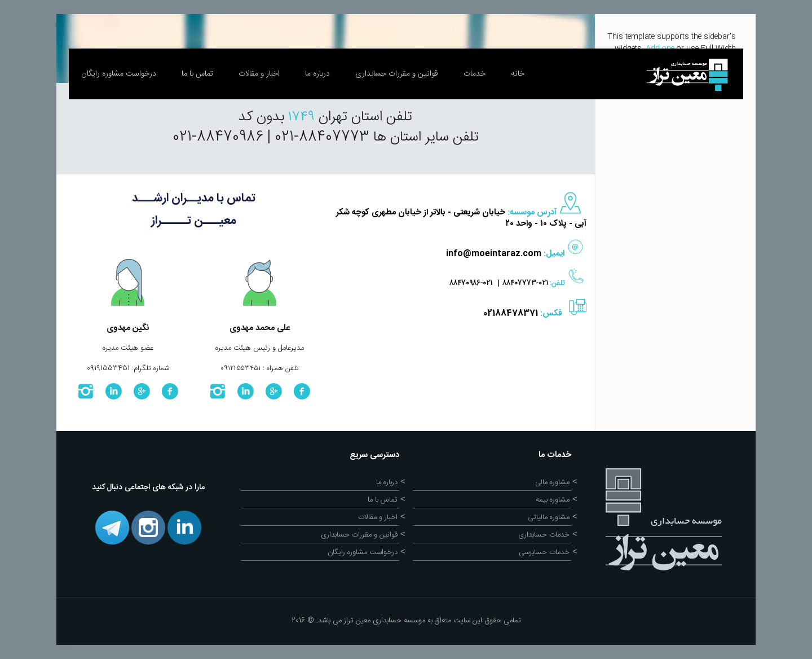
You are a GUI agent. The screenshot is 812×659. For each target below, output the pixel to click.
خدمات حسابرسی (544, 552)
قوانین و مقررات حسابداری (359, 535)
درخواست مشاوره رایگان (363, 552)
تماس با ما (383, 500)
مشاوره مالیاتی (549, 517)
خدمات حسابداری (544, 535)
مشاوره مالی (552, 482)
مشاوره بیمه (553, 500)
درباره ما (387, 482)
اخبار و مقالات (378, 517)
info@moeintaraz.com (494, 254)
